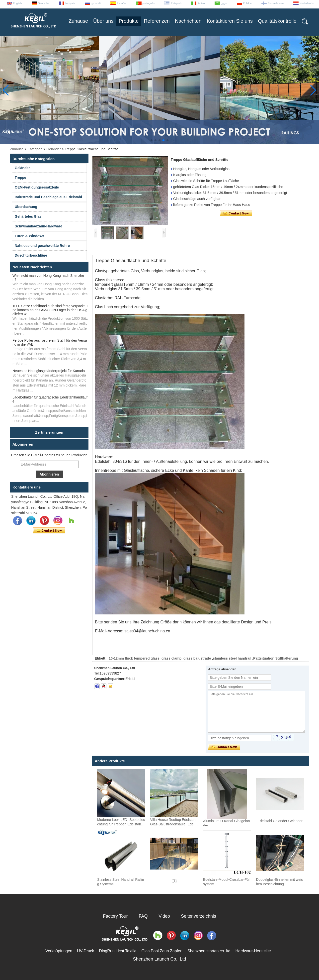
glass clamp (171, 658)
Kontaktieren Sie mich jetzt (49, 531)
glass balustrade (197, 658)
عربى (224, 3)
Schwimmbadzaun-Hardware (39, 226)
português (149, 3)
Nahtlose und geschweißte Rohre (42, 246)
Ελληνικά (176, 3)
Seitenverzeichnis (199, 916)
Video (164, 916)
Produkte (129, 21)
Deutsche (44, 3)
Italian (201, 3)
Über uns (103, 21)
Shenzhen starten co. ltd (209, 951)
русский (96, 3)
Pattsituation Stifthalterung (276, 658)
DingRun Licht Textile (118, 951)
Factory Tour (115, 916)
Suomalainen (276, 3)
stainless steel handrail (232, 658)
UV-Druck (85, 951)
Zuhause (78, 21)
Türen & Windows (29, 236)
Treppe (20, 178)
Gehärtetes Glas (28, 216)
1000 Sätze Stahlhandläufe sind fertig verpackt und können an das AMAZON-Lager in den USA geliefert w (50, 310)
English (17, 3)
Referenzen (157, 21)
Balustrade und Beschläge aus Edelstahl (48, 197)
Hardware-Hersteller (253, 951)
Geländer (54, 149)
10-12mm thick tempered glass (134, 658)
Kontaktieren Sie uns (230, 21)
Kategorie (35, 149)
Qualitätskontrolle (277, 21)
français (70, 3)
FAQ (143, 916)
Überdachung (26, 207)
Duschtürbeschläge (31, 255)
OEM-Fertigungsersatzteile (37, 187)
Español (122, 3)
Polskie (247, 3)
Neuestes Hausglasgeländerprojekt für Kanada (49, 371)
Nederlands (307, 3)
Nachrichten (188, 21)
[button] (152, 140)
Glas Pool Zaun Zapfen (162, 951)
